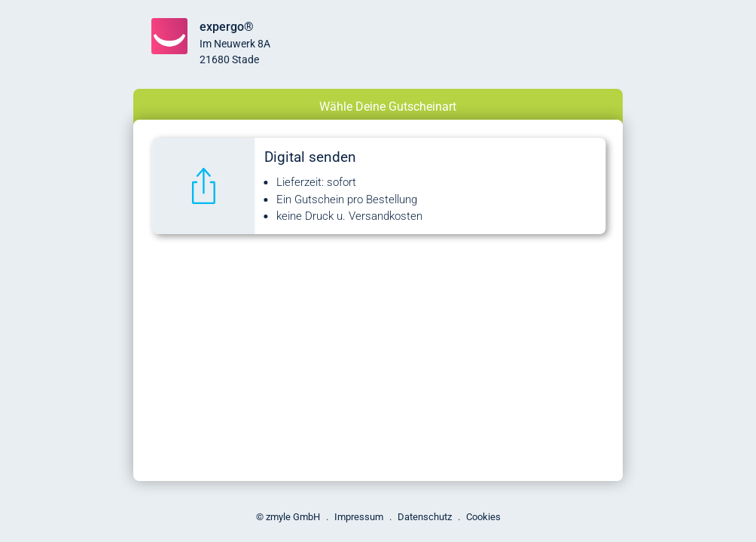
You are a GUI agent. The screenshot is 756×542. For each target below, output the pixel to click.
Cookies (483, 517)
